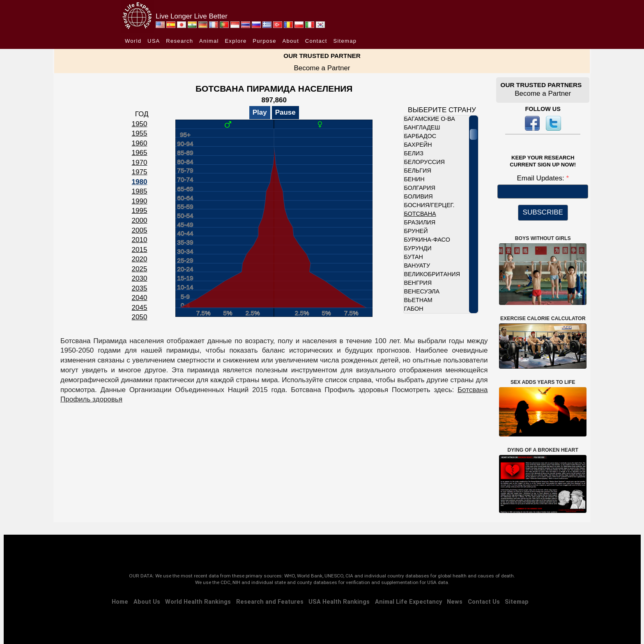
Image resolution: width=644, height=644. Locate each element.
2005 (140, 230)
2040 (140, 298)
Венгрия (418, 283)
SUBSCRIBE (543, 212)
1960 (140, 143)
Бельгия (417, 171)
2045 (140, 308)
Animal (209, 41)
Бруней (416, 231)
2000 (140, 220)
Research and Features (270, 602)
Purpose (264, 41)
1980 (140, 182)
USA (154, 41)
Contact (316, 41)
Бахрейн (418, 145)
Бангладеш (422, 127)
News (455, 602)
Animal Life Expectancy (408, 602)
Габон (413, 309)
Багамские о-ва (429, 119)
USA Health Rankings (339, 602)
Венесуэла (422, 291)
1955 (140, 133)
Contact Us (484, 602)
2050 (140, 317)
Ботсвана (420, 214)
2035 (140, 288)
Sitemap (345, 41)
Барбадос (420, 136)
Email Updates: (541, 178)
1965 (140, 153)
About (291, 41)
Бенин (414, 179)
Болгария (419, 188)
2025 (140, 269)
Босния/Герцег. (429, 205)
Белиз (413, 153)
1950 (140, 124)
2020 (140, 259)
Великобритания (432, 274)
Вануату (417, 265)
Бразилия (420, 222)
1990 (140, 201)
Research (179, 41)
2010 (140, 240)
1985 (140, 191)
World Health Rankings (198, 602)
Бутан (413, 257)
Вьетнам (418, 300)
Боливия (418, 196)
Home (120, 602)
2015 (140, 250)
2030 (140, 278)
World (133, 41)
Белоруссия (424, 162)
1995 (140, 211)
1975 (140, 172)
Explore (236, 41)
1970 (140, 163)
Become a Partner (322, 68)
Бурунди (417, 248)
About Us (147, 602)
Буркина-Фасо (427, 240)
